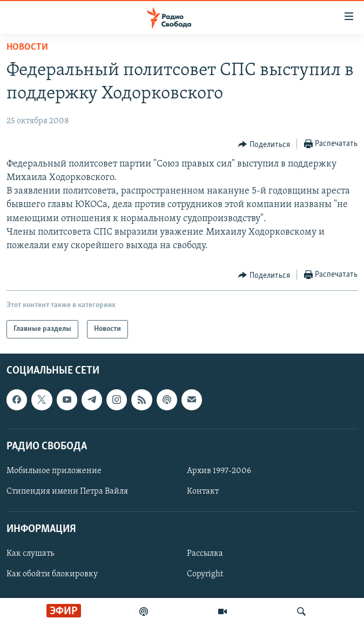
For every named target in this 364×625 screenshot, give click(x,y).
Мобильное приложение (54, 471)
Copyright (205, 575)
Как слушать (30, 554)
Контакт (203, 491)
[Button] (264, 144)
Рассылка (205, 554)
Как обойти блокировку (52, 575)
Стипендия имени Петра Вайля (67, 491)
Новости (27, 47)
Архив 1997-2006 (219, 471)
